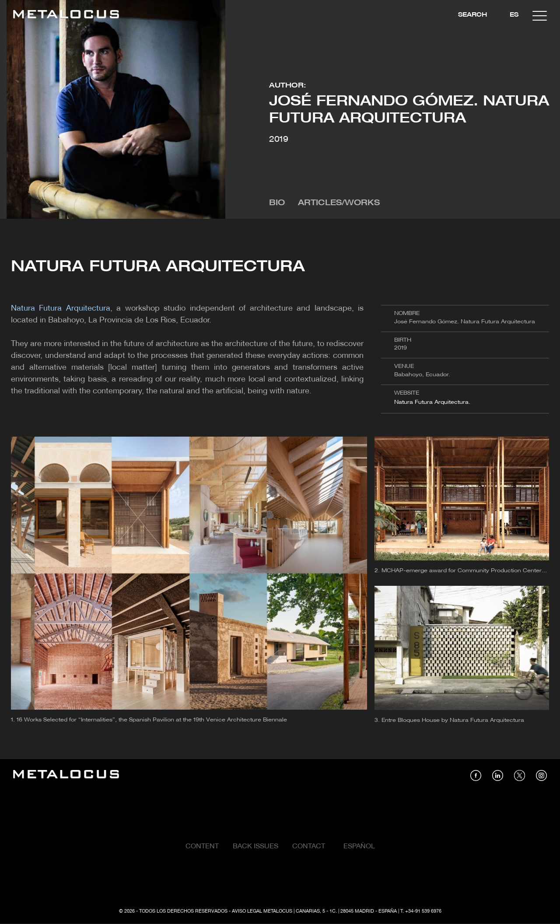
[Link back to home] (66, 16)
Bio (277, 203)
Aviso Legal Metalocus (262, 911)
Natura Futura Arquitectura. (432, 402)
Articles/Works (339, 203)
